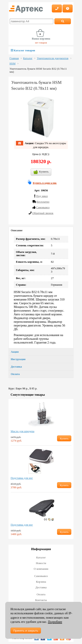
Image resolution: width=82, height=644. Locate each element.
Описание (17, 230)
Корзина (41, 582)
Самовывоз (41, 576)
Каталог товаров (23, 50)
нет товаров (41, 43)
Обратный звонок (43, 213)
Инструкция (18, 359)
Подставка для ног (22, 478)
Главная (14, 58)
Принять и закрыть (26, 631)
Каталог (28, 58)
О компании (41, 569)
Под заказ (42, 196)
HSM (13, 64)
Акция (15, 352)
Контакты (41, 600)
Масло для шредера (23, 431)
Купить (41, 172)
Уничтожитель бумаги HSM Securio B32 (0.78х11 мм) (38, 70)
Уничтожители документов (52, 58)
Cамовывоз (43, 207)
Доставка (16, 367)
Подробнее (55, 622)
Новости (41, 563)
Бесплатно (43, 202)
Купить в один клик (45, 183)
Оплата (15, 374)
